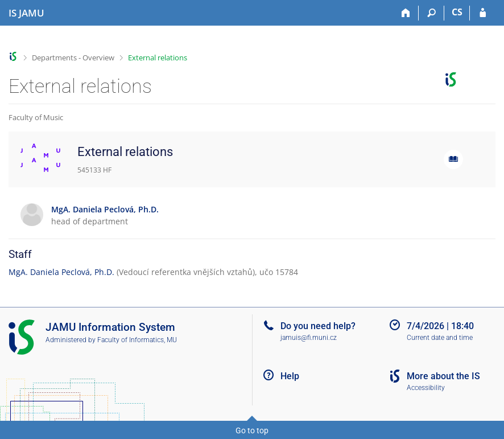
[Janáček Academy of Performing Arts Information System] (26, 13)
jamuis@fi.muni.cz (309, 338)
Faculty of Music (36, 117)
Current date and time (440, 338)
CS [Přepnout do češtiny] (457, 12)
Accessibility (426, 388)
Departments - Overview (73, 58)
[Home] (406, 13)
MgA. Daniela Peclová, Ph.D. (61, 272)
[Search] (431, 13)
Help (290, 376)
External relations (158, 58)
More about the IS (443, 376)
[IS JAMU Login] (483, 13)
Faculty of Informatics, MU (137, 340)
